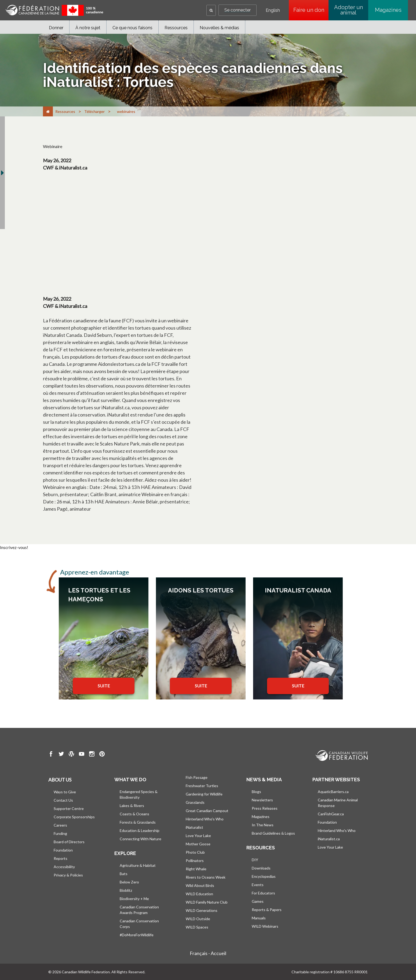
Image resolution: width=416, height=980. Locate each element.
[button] (211, 10)
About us (60, 780)
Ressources (176, 28)
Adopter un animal (349, 10)
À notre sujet (88, 28)
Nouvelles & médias (219, 28)
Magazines (388, 10)
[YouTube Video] (147, 233)
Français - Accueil (208, 953)
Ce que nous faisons (132, 28)
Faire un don (311, 10)
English (273, 10)
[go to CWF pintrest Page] (102, 755)
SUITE (104, 686)
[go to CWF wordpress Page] (71, 755)
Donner (56, 28)
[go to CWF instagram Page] (92, 755)
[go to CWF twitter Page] (61, 755)
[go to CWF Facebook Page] (51, 755)
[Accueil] (48, 111)
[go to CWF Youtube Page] (82, 755)
